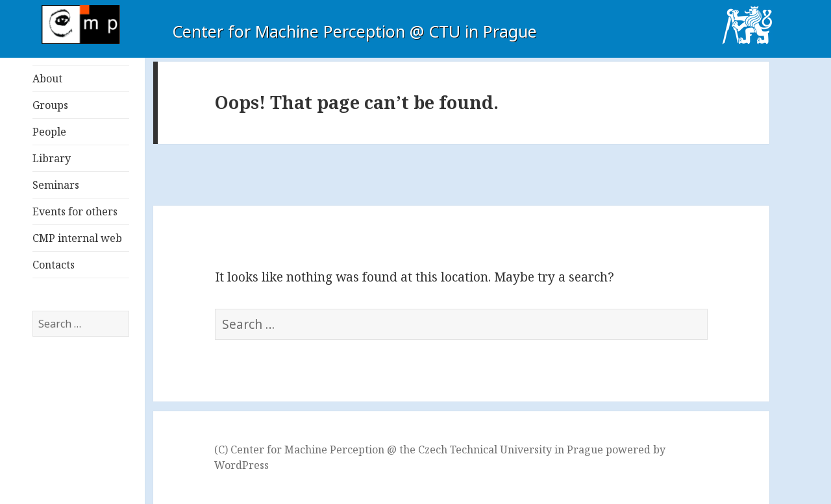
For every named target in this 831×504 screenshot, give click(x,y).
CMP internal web (77, 238)
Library (52, 158)
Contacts (54, 265)
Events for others (75, 211)
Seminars (56, 185)
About (47, 78)
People (49, 132)
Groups (50, 105)
